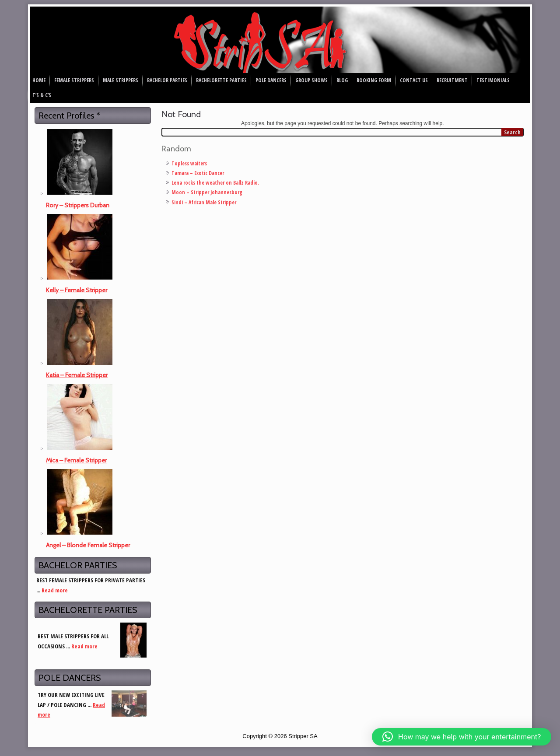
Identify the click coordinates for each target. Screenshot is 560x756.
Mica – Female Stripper (76, 460)
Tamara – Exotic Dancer (198, 173)
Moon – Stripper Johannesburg (207, 192)
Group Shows (311, 80)
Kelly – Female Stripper (77, 290)
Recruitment (452, 80)
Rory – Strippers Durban (78, 205)
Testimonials (493, 80)
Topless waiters (189, 163)
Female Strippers (74, 80)
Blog (342, 80)
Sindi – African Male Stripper (204, 202)
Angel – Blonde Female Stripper (88, 545)
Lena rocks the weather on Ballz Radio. (215, 183)
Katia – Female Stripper (77, 375)
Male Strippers (121, 80)
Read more (55, 590)
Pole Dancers (271, 80)
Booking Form (374, 80)
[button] (462, 737)
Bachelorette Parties (221, 80)
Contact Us (414, 80)
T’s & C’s (42, 95)
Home (39, 80)
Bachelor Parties (167, 80)
